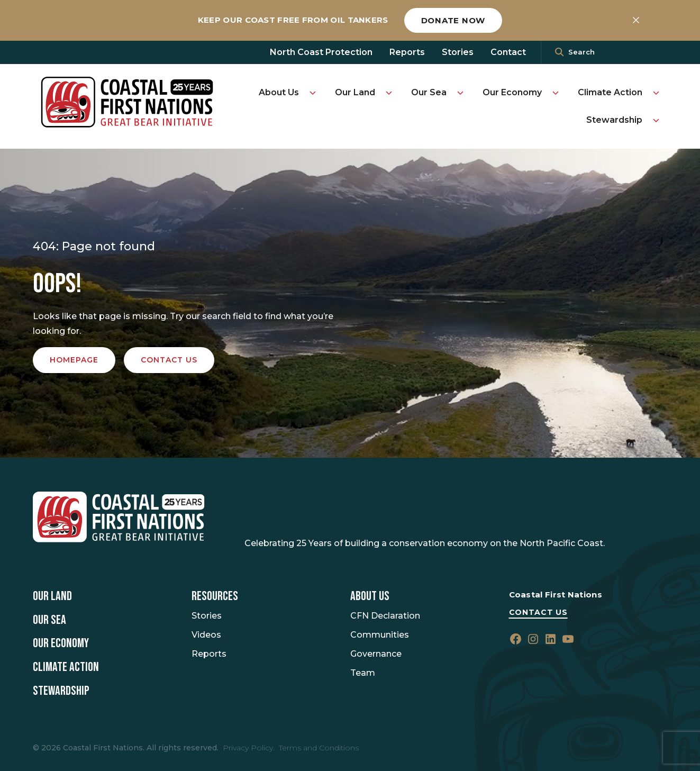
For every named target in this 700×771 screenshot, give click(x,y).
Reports (407, 52)
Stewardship (614, 120)
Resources (215, 596)
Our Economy (512, 92)
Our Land (355, 92)
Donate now (453, 20)
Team (363, 673)
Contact (508, 52)
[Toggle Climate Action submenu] (656, 93)
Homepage (74, 360)
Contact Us (538, 612)
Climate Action (610, 92)
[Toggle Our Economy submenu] (556, 93)
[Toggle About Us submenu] (313, 93)
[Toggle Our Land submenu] (389, 93)
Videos (206, 635)
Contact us (169, 360)
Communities (380, 635)
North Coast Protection (321, 52)
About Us (279, 92)
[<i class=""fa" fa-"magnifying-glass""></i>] (559, 52)
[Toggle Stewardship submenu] (656, 120)
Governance (376, 654)
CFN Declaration (385, 616)
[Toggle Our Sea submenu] (460, 93)
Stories (458, 52)
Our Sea (429, 92)
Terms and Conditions (319, 748)
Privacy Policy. (249, 748)
